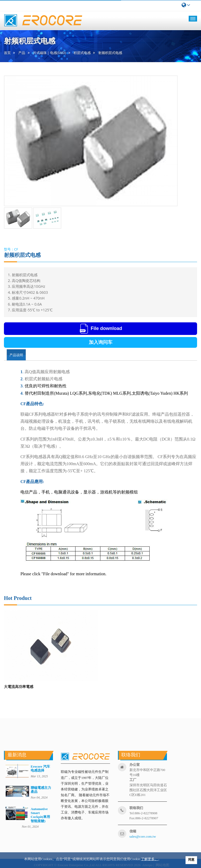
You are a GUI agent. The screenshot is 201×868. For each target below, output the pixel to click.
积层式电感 (82, 53)
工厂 (133, 780)
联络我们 (136, 808)
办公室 (135, 765)
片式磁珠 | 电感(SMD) (50, 53)
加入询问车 (101, 342)
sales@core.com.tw (143, 836)
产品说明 (16, 355)
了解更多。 (150, 859)
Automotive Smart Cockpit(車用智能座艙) (40, 815)
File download (100, 329)
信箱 (133, 831)
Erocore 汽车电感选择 (40, 768)
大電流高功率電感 (19, 687)
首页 (7, 53)
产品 (22, 53)
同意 (191, 860)
